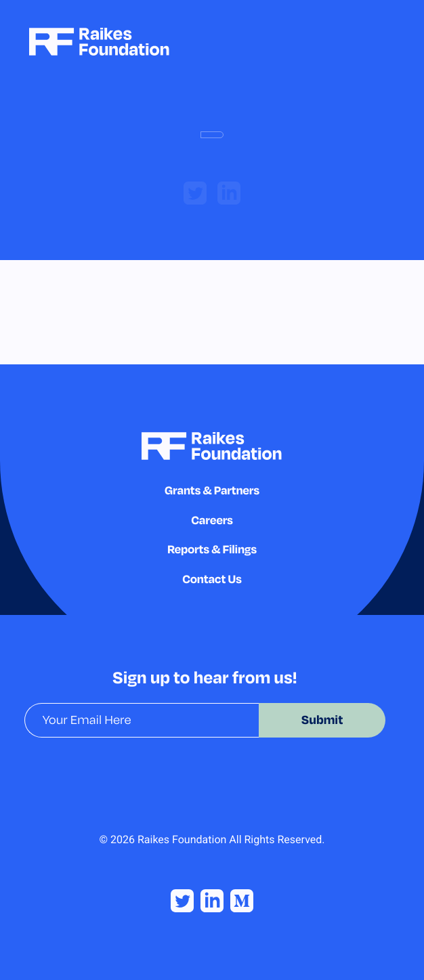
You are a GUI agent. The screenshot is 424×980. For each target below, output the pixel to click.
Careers (212, 520)
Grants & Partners (212, 490)
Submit (322, 720)
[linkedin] (229, 193)
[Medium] (242, 901)
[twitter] (195, 193)
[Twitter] (182, 901)
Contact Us (212, 579)
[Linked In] (212, 901)
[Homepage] (99, 42)
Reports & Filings (212, 549)
